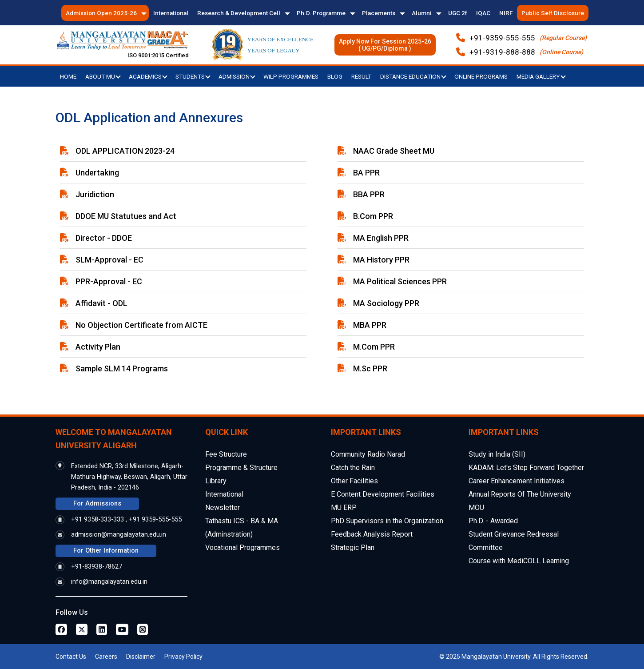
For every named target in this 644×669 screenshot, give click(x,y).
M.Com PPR (374, 347)
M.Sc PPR (370, 368)
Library (216, 481)
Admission (237, 76)
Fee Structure (226, 454)
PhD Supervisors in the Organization (387, 521)
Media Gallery (541, 76)
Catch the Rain (353, 468)
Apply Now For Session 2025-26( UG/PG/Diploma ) (385, 45)
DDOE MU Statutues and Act (126, 216)
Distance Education (413, 76)
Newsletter (223, 508)
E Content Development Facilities (383, 494)
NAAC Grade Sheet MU (394, 151)
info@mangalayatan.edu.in (109, 582)
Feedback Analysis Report (372, 534)
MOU (476, 508)
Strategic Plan (353, 548)
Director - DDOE (104, 238)
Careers (106, 657)
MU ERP (344, 508)
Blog (335, 76)
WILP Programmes (291, 76)
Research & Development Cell (239, 13)
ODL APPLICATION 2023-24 (125, 151)
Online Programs (481, 76)
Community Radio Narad (368, 454)
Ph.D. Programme (321, 13)
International (171, 13)
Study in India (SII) (497, 454)
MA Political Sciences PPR (400, 281)
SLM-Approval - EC (109, 260)
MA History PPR (381, 260)
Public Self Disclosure (553, 13)
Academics (148, 76)
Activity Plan (98, 347)
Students (193, 76)
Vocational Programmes (242, 548)
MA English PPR (381, 238)
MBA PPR (370, 325)
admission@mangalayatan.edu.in (119, 535)
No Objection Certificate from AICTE (141, 325)
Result (361, 76)
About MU (103, 76)
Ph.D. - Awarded (493, 521)
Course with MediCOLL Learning (519, 561)
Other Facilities (354, 481)
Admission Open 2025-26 (101, 13)
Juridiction (95, 194)
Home (68, 76)
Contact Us (71, 657)
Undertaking (97, 173)
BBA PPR (369, 194)
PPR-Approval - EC (109, 281)
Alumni (422, 13)
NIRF (506, 13)
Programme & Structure (241, 468)
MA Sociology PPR (386, 303)
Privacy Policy (183, 657)
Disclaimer (141, 657)
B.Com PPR (373, 216)
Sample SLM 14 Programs (122, 368)
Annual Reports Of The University (520, 494)
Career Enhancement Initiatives (517, 481)
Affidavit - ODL (101, 303)
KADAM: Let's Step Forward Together (526, 468)
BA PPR (366, 173)
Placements (379, 13)
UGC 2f (458, 13)
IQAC (483, 13)
